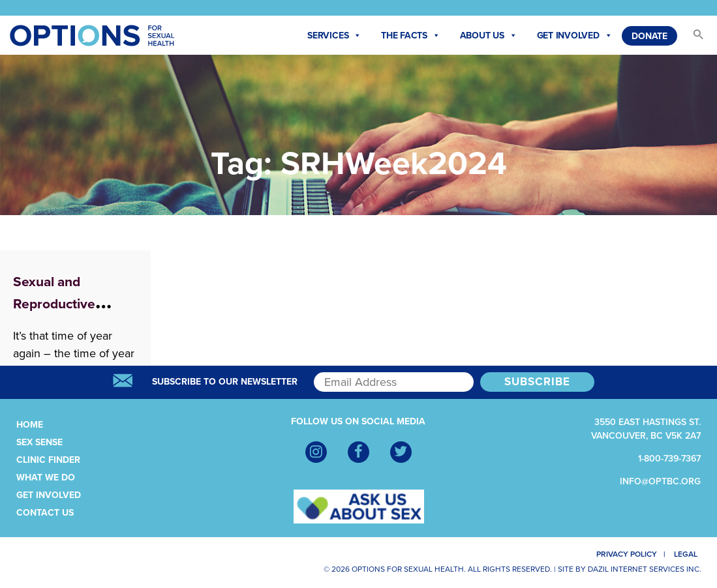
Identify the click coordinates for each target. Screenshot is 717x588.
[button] (692, 38)
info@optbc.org (660, 481)
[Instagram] (316, 452)
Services (334, 36)
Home (30, 425)
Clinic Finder (48, 460)
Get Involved (575, 36)
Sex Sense (39, 442)
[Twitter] (401, 452)
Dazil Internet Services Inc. (645, 569)
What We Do (46, 478)
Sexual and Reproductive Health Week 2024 (71, 304)
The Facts (411, 36)
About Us (489, 36)
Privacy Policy (621, 554)
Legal (690, 554)
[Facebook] (358, 452)
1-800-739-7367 (669, 459)
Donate (649, 36)
